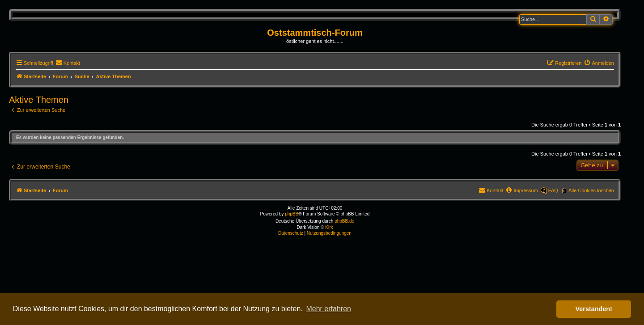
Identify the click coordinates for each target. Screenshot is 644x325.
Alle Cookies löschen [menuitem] (591, 190)
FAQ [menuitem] (553, 190)
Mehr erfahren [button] (328, 309)
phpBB (292, 214)
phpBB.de (344, 221)
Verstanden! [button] (594, 309)
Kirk (329, 227)
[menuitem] (68, 63)
